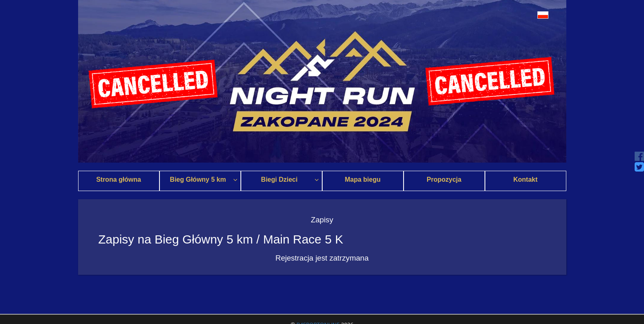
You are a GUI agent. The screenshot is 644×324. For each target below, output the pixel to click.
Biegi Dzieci (290, 179)
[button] (521, 15)
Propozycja (444, 179)
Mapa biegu (362, 179)
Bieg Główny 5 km (204, 179)
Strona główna (118, 179)
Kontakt (526, 179)
